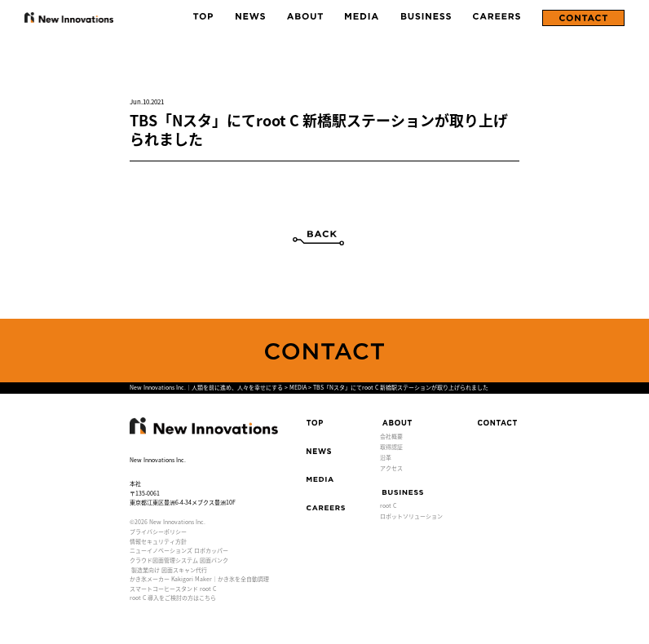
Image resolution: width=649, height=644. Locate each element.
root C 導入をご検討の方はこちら (173, 598)
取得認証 (391, 447)
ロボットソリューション (411, 516)
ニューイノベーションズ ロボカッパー (179, 550)
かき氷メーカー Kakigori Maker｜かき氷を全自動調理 (199, 579)
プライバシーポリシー (158, 532)
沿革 (386, 457)
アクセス (391, 468)
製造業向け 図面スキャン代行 (169, 570)
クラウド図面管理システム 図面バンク (179, 560)
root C (388, 505)
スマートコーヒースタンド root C (173, 589)
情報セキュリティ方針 (158, 541)
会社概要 (391, 436)
